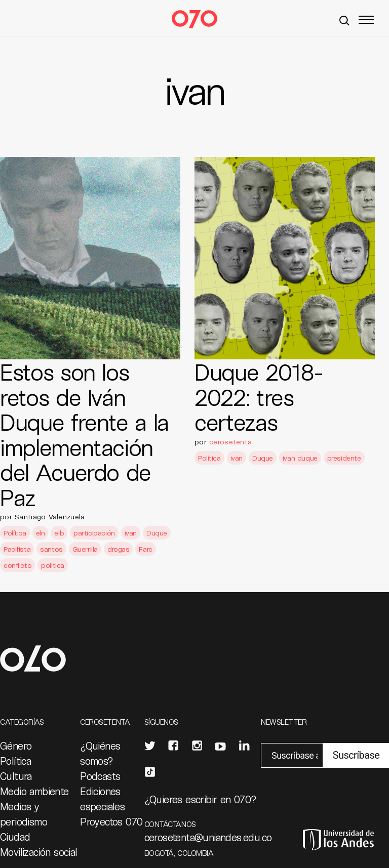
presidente (344, 458)
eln (41, 533)
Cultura (16, 776)
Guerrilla (85, 549)
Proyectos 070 (111, 821)
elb (59, 533)
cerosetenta (230, 442)
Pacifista (17, 549)
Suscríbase (356, 755)
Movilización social (39, 852)
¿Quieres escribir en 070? (201, 799)
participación (94, 533)
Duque (157, 533)
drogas (118, 549)
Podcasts (100, 776)
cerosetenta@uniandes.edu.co (208, 837)
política (53, 565)
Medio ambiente (34, 791)
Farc (145, 549)
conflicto (17, 565)
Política (15, 533)
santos (51, 549)
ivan (131, 533)
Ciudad (15, 837)
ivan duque (300, 458)
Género (16, 746)
